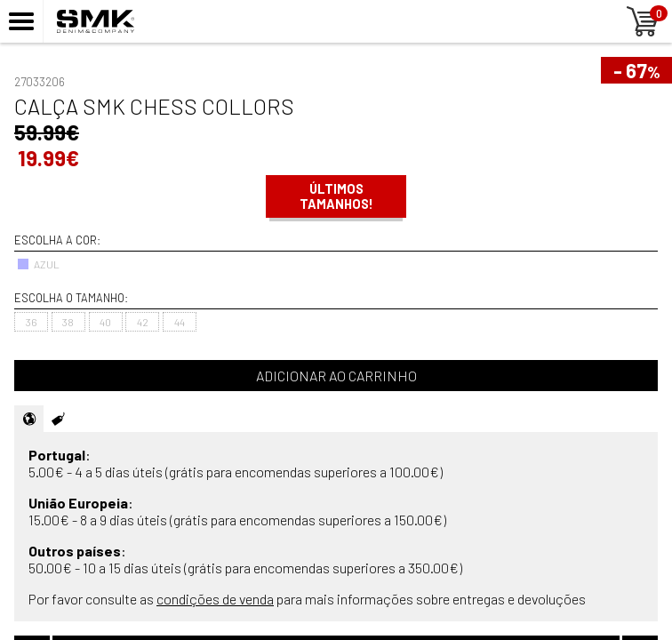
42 (143, 322)
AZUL (38, 264)
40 (105, 322)
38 (68, 322)
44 (180, 322)
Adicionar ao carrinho (336, 376)
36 (32, 322)
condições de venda (215, 599)
